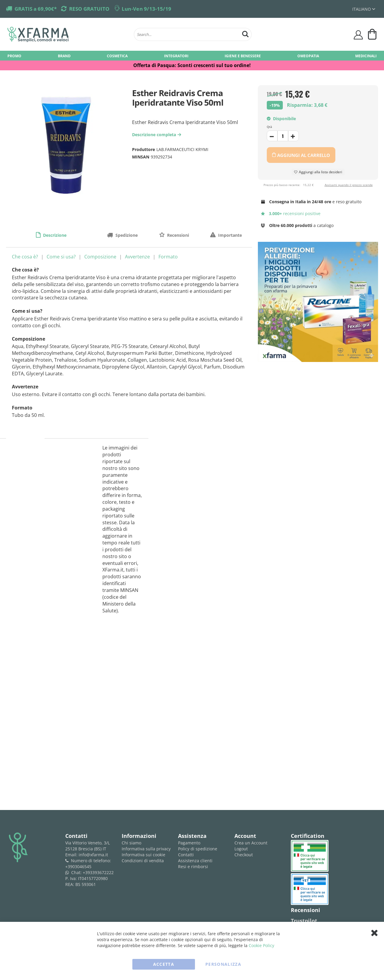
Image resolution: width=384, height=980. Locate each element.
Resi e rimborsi (193, 867)
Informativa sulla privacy (146, 849)
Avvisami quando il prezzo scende (349, 185)
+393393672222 (98, 872)
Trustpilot (304, 921)
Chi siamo (131, 843)
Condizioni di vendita (143, 861)
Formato (168, 257)
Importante (229, 235)
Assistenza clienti (195, 861)
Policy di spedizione (198, 849)
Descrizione (54, 235)
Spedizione (126, 235)
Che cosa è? (25, 257)
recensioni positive (291, 213)
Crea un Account (251, 843)
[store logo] (68, 34)
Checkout (244, 855)
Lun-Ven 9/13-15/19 (146, 9)
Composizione (100, 257)
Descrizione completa (157, 135)
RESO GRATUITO (89, 9)
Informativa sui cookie (143, 855)
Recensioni (177, 235)
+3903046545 (78, 867)
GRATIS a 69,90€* (36, 9)
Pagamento (189, 843)
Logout (241, 849)
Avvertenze (137, 257)
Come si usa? (61, 257)
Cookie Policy (261, 945)
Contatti (186, 855)
